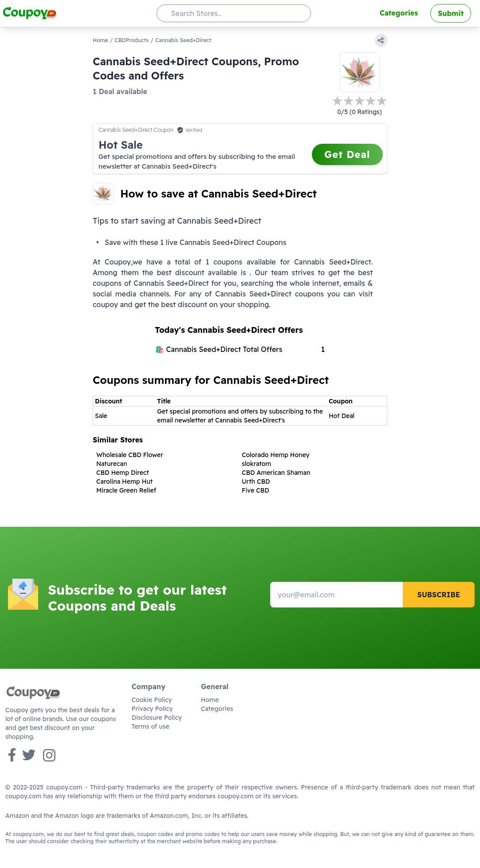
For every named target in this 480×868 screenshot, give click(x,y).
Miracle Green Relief (126, 490)
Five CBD (256, 490)
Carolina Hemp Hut (124, 481)
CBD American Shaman (276, 473)
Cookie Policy (152, 700)
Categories (399, 13)
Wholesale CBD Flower (130, 455)
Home (100, 40)
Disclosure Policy (157, 718)
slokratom (256, 464)
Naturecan (112, 464)
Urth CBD (256, 481)
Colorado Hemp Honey (276, 455)
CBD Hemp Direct (123, 473)
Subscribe (439, 595)
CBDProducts (132, 40)
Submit (451, 13)
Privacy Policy (152, 709)
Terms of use (151, 726)
